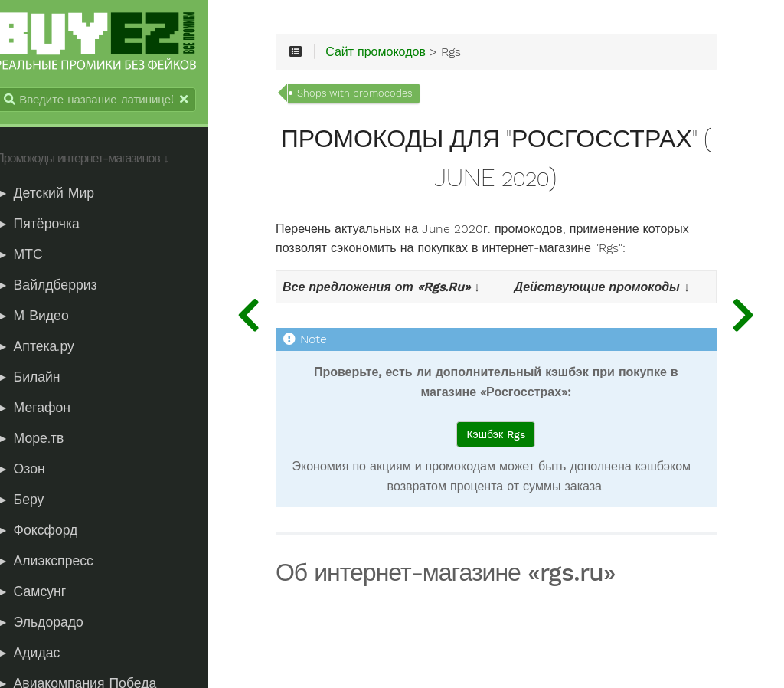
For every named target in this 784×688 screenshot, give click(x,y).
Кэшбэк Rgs (507, 437)
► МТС (36, 256)
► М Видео (49, 317)
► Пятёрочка (54, 225)
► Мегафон (50, 409)
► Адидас (44, 654)
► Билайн (44, 378)
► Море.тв (46, 440)
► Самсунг (47, 593)
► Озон (37, 470)
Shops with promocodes (382, 96)
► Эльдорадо (56, 624)
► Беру (36, 501)
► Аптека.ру (52, 348)
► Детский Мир (62, 195)
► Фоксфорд (53, 532)
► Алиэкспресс (61, 562)
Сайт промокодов (403, 55)
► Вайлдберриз (63, 287)
